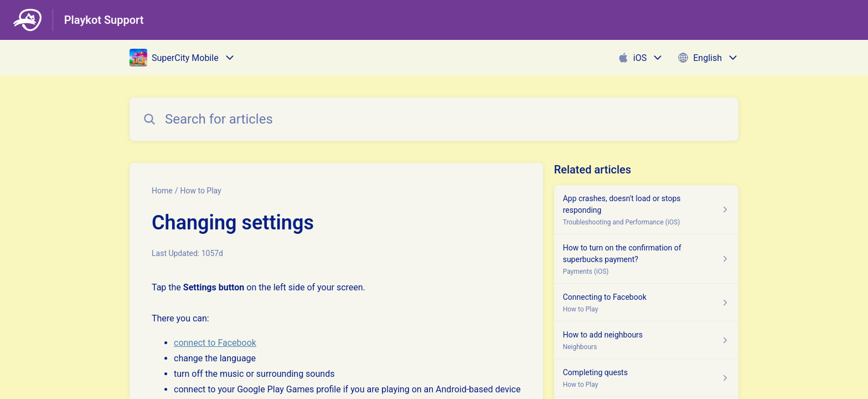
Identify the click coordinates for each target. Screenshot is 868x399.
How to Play (200, 191)
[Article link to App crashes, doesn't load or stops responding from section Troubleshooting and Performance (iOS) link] (646, 210)
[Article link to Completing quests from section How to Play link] (646, 378)
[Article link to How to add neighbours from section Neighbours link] (646, 340)
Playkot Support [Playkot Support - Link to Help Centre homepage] (104, 20)
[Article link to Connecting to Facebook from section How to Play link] (646, 303)
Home (162, 191)
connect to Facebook (215, 343)
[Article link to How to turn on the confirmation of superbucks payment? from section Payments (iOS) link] (646, 259)
